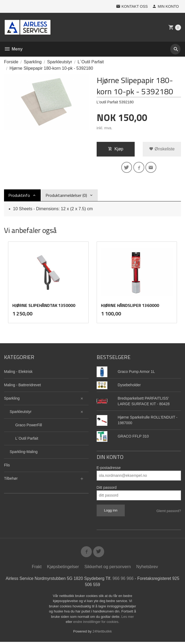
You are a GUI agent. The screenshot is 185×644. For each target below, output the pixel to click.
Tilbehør (11, 479)
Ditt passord (107, 489)
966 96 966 (128, 580)
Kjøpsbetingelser (63, 569)
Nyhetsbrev (147, 569)
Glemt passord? (169, 512)
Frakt (37, 569)
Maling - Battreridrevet (22, 386)
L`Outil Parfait (27, 439)
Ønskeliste (162, 149)
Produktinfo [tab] (19, 196)
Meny (13, 49)
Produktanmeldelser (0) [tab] (66, 196)
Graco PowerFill (29, 426)
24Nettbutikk (102, 633)
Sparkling (12, 399)
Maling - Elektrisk (18, 373)
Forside (11, 62)
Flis (7, 466)
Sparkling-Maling (24, 453)
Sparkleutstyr (21, 413)
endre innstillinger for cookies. (96, 624)
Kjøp (116, 149)
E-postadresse (109, 469)
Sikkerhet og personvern (107, 569)
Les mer (128, 619)
